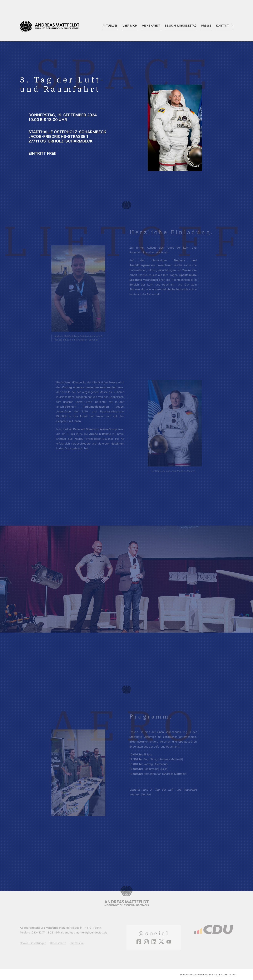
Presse (206, 25)
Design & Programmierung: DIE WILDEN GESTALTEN (208, 975)
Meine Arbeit (151, 25)
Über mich (130, 25)
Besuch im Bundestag (181, 25)
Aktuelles (110, 25)
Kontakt (222, 25)
